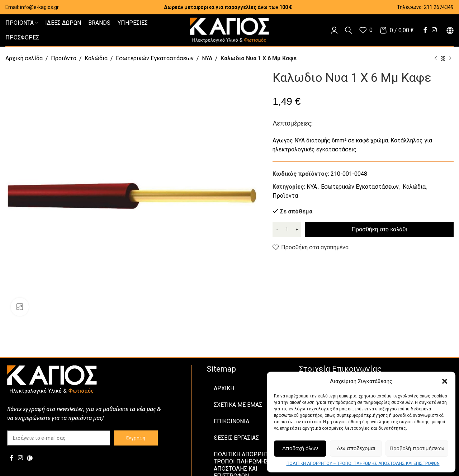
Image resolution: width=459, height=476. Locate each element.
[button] (445, 381)
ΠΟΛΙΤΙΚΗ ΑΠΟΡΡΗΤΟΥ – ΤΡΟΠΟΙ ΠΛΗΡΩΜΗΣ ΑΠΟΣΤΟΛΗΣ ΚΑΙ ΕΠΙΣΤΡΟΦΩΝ (363, 463)
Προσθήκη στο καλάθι (379, 229)
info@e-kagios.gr (39, 7)
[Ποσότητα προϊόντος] (287, 230)
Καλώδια (96, 58)
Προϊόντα (64, 58)
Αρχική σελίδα (24, 58)
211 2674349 (439, 7)
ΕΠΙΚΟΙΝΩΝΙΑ (231, 421)
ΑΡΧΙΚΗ (224, 388)
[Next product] (450, 59)
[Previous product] (436, 59)
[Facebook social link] (425, 30)
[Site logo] (229, 30)
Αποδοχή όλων (300, 448)
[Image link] (52, 379)
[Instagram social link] (434, 30)
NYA (207, 58)
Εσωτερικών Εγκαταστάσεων (155, 58)
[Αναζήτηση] (349, 30)
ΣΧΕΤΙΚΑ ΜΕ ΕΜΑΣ (238, 405)
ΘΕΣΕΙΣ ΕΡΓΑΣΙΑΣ (236, 438)
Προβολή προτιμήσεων (417, 448)
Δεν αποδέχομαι (356, 448)
